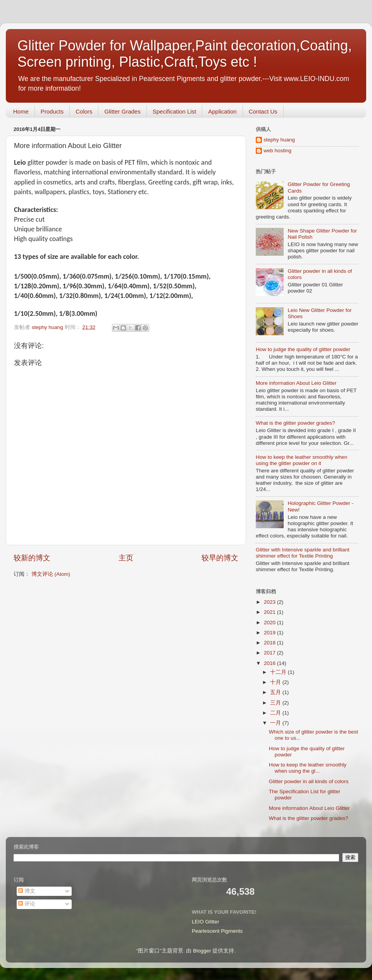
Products (52, 111)
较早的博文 (220, 558)
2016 (270, 663)
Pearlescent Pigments (217, 931)
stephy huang (279, 140)
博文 (27, 891)
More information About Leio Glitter (296, 383)
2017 (270, 653)
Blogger (202, 951)
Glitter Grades (122, 111)
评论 (27, 904)
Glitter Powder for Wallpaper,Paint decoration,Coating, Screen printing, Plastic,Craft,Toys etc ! (185, 54)
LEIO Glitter (206, 922)
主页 (126, 558)
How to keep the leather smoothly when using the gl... (308, 768)
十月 (276, 682)
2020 (270, 623)
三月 (276, 703)
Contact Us (263, 111)
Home (21, 111)
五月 (276, 692)
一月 (276, 723)
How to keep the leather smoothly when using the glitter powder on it (301, 460)
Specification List (175, 111)
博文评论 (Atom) (51, 574)
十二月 (279, 672)
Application (222, 111)
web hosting (277, 151)
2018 (270, 643)
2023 (270, 602)
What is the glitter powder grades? (295, 423)
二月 (276, 713)
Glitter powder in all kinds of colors (309, 781)
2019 (270, 633)
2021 (270, 612)
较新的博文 (32, 558)
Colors (84, 111)
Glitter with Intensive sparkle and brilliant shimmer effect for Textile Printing (303, 553)
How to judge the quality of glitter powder (303, 349)
